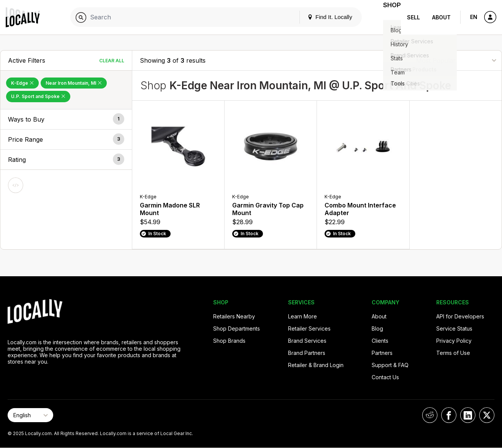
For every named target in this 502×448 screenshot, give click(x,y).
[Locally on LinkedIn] (468, 415)
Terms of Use (453, 353)
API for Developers (460, 316)
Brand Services (307, 341)
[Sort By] (456, 60)
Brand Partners (307, 353)
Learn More (302, 316)
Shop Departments (237, 328)
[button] (66, 119)
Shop (387, 17)
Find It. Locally (320, 17)
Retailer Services (309, 328)
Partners (382, 353)
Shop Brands (229, 341)
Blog (377, 328)
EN (474, 17)
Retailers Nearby (234, 316)
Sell (413, 17)
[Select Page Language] (30, 415)
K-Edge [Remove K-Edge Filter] (22, 83)
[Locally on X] (487, 415)
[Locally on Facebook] (449, 415)
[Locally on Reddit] (430, 415)
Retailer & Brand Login (316, 365)
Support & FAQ (390, 365)
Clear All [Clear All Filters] (112, 61)
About (441, 17)
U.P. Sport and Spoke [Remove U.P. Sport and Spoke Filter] (38, 96)
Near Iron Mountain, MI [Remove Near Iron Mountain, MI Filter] (74, 83)
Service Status (454, 328)
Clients (380, 341)
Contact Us (385, 377)
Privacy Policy (454, 341)
